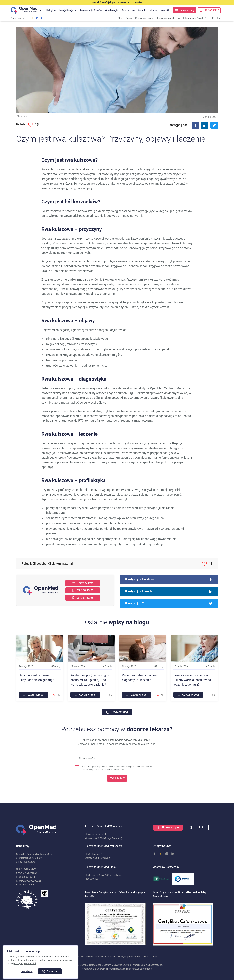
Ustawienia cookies (105, 957)
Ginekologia (112, 10)
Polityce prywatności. (25, 963)
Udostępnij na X (169, 604)
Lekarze (153, 10)
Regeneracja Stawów (91, 10)
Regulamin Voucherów (168, 18)
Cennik (142, 10)
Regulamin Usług (144, 18)
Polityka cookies (84, 957)
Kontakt (165, 10)
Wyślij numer (117, 778)
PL (214, 18)
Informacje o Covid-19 (195, 18)
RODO (124, 770)
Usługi (50, 10)
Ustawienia (26, 971)
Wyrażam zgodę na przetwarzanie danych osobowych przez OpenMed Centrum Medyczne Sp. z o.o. (117, 769)
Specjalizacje (66, 10)
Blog (120, 18)
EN (219, 18)
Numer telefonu (88, 758)
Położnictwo (128, 10)
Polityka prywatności (110, 770)
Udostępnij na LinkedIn (169, 591)
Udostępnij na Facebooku (169, 579)
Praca (129, 18)
